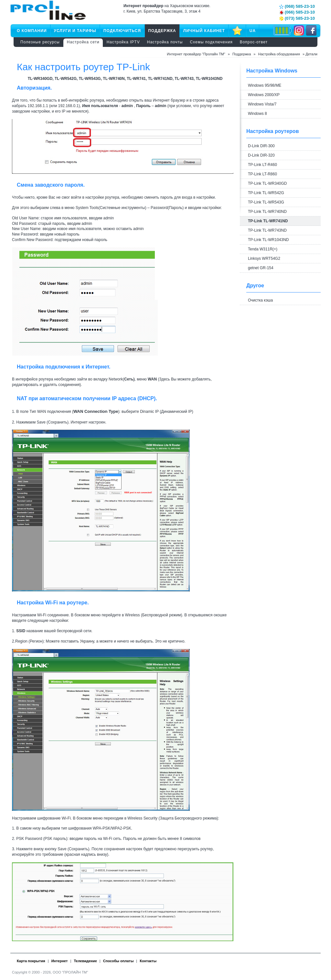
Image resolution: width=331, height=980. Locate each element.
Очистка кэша (260, 300)
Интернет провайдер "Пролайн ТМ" (196, 54)
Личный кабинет (204, 31)
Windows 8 (257, 114)
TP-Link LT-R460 (262, 165)
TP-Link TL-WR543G (266, 202)
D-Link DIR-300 (261, 146)
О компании (32, 31)
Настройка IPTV (123, 42)
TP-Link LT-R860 (262, 174)
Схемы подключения (211, 42)
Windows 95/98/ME (265, 85)
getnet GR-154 (261, 268)
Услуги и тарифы (75, 31)
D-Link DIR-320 (261, 155)
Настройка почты (165, 42)
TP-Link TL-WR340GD (267, 183)
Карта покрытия (31, 961)
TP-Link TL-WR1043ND (268, 240)
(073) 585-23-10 (297, 18)
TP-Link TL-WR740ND (267, 212)
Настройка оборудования (279, 54)
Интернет (60, 961)
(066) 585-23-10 (297, 12)
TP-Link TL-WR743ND (267, 230)
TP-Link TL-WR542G (266, 193)
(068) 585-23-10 (297, 6)
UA (253, 31)
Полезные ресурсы (40, 42)
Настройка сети (83, 42)
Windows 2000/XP (264, 95)
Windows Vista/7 (262, 104)
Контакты (148, 961)
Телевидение (85, 961)
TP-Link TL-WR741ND (268, 221)
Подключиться (122, 31)
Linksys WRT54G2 (264, 259)
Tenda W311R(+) (263, 249)
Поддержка (162, 31)
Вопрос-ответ (254, 42)
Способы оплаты (118, 961)
